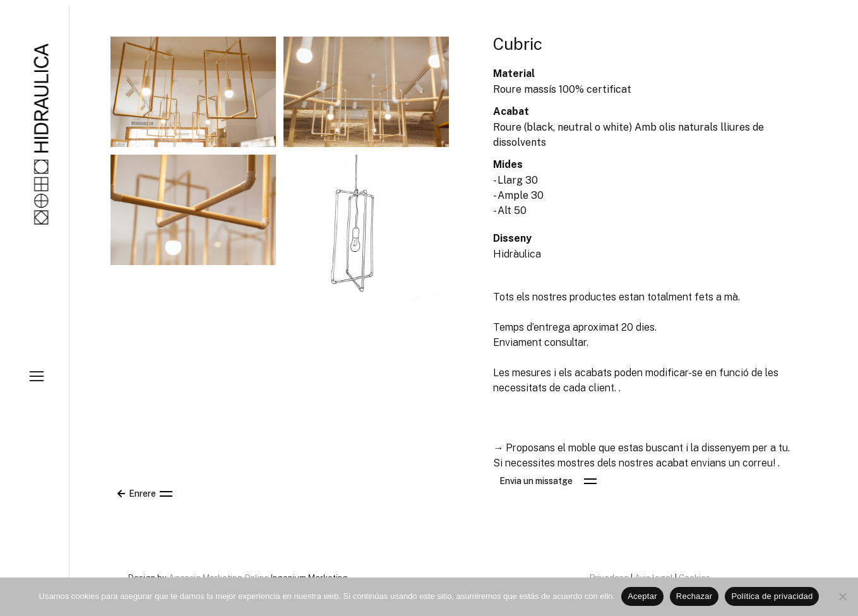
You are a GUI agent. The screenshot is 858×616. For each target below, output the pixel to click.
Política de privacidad (772, 596)
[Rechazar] (842, 596)
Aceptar (642, 596)
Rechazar (694, 596)
